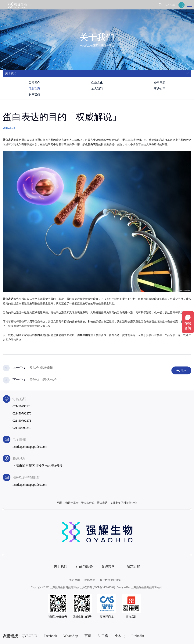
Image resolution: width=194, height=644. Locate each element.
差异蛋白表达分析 (43, 380)
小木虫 (120, 636)
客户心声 (160, 89)
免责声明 (74, 580)
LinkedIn (138, 636)
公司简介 (34, 83)
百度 (88, 636)
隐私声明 (90, 580)
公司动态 (160, 83)
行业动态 (34, 89)
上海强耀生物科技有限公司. (147, 587)
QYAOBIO (29, 636)
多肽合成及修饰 (41, 368)
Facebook (50, 636)
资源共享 (108, 566)
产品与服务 (84, 566)
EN (173, 5)
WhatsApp (71, 636)
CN (167, 5)
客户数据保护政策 (110, 580)
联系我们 (34, 95)
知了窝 (103, 636)
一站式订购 (132, 566)
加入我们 (97, 89)
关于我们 (60, 566)
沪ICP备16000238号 (104, 587)
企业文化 (97, 83)
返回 (181, 370)
